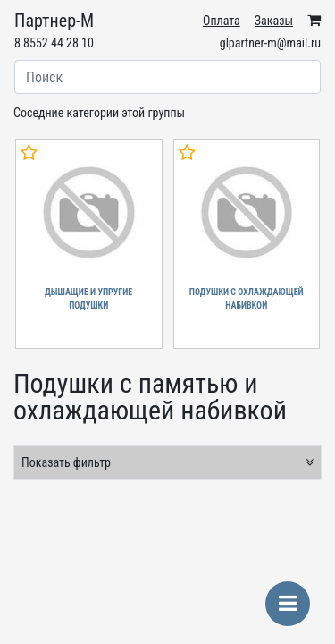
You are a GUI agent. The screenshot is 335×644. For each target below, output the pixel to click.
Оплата (222, 21)
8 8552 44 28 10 (54, 43)
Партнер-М (54, 21)
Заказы (274, 21)
